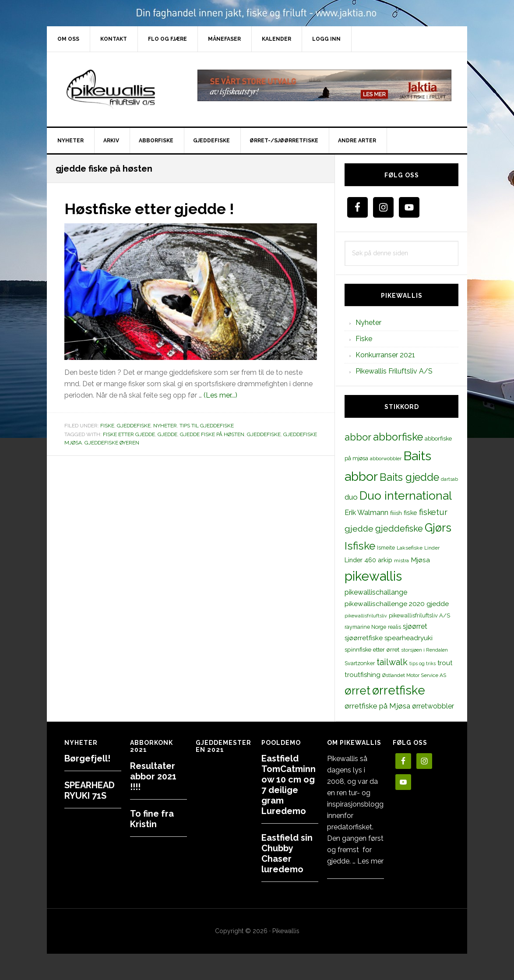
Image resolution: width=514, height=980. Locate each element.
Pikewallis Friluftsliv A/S (394, 371)
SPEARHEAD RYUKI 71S (90, 790)
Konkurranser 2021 (385, 355)
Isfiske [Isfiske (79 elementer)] (360, 546)
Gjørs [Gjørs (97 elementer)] (438, 528)
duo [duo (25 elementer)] (351, 497)
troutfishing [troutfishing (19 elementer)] (363, 675)
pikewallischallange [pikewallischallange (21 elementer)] (376, 592)
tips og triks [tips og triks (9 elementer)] (422, 663)
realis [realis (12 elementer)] (394, 627)
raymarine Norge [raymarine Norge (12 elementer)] (365, 627)
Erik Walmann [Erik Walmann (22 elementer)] (366, 513)
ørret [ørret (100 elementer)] (357, 691)
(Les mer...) (220, 395)
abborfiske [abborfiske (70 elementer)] (398, 437)
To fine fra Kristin (152, 819)
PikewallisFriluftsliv (121, 89)
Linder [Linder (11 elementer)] (432, 548)
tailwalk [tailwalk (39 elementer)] (392, 662)
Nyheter (165, 426)
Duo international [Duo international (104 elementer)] (406, 495)
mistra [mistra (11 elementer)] (401, 561)
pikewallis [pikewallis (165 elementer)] (373, 576)
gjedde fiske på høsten (212, 434)
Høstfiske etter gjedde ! (153, 208)
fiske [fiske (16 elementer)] (410, 513)
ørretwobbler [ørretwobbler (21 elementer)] (433, 706)
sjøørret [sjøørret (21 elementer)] (415, 626)
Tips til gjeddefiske (207, 426)
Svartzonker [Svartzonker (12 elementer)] (360, 663)
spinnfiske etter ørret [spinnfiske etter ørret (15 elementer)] (372, 649)
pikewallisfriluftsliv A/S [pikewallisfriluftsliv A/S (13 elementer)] (419, 615)
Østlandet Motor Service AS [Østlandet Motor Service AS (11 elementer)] (414, 675)
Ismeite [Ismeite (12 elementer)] (386, 548)
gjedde (167, 434)
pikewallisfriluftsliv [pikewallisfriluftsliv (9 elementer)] (366, 616)
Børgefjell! (87, 758)
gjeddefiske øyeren (112, 443)
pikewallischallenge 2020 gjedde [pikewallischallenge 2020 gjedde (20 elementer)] (397, 604)
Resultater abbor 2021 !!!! (153, 776)
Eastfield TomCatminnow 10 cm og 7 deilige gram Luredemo (289, 785)
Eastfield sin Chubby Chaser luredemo (287, 853)
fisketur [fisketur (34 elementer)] (433, 512)
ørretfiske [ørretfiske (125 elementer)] (399, 690)
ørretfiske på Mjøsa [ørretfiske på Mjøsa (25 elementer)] (377, 706)
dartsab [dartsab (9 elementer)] (449, 479)
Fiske (107, 426)
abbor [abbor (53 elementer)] (358, 437)
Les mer (370, 861)
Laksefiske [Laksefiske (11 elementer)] (410, 548)
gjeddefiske (264, 434)
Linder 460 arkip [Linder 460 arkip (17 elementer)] (368, 560)
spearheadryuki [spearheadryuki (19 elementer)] (408, 638)
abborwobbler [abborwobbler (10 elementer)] (386, 458)
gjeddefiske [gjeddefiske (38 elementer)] (399, 529)
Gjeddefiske (134, 426)
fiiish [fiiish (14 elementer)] (396, 513)
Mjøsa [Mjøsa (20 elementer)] (420, 560)
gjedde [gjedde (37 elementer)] (359, 529)
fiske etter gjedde (129, 434)
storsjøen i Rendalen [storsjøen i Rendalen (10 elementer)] (424, 650)
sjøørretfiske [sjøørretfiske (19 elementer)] (364, 638)
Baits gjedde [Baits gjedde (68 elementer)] (409, 477)
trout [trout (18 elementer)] (445, 663)
